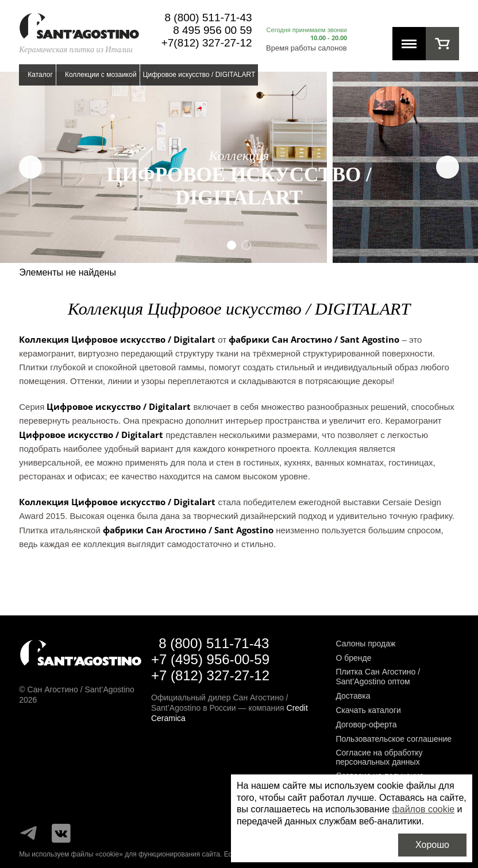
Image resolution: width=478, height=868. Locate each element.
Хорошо (432, 845)
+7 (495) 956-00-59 (210, 659)
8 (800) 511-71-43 (208, 18)
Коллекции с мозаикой (101, 75)
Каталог (40, 75)
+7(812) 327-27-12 (207, 43)
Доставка (353, 696)
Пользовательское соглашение (394, 739)
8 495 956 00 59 (212, 30)
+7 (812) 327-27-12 (210, 675)
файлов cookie (424, 809)
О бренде (353, 658)
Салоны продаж (365, 644)
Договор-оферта (366, 724)
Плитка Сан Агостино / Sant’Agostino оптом (378, 677)
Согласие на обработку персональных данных (379, 757)
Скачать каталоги (368, 710)
